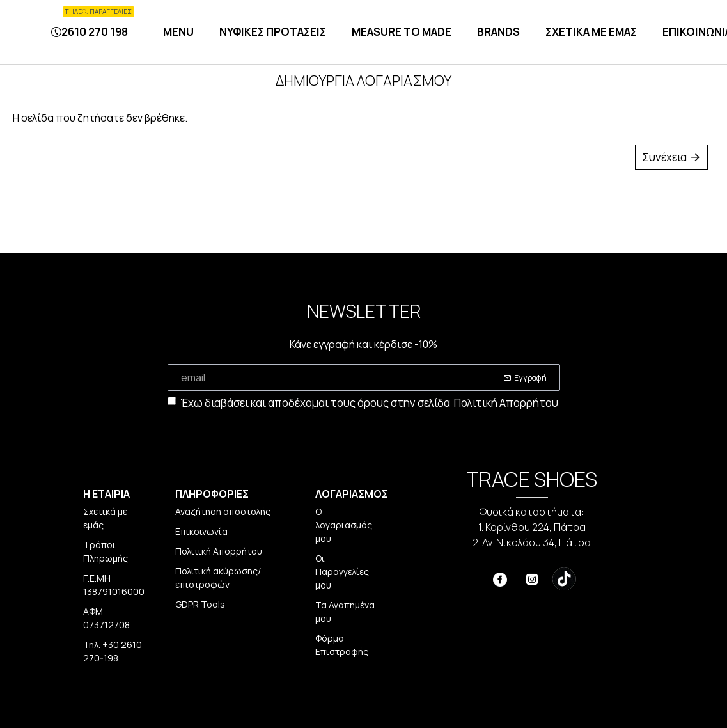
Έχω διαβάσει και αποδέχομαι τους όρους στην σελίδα (364, 403)
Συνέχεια (664, 157)
